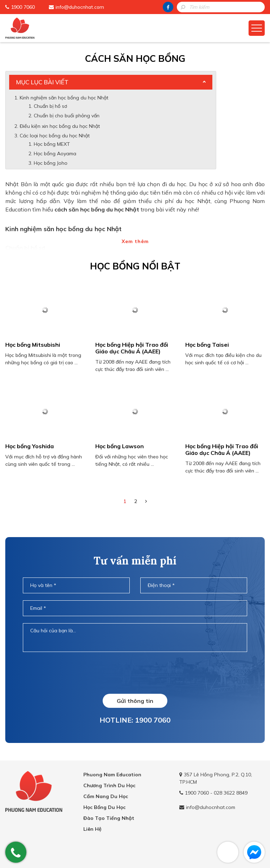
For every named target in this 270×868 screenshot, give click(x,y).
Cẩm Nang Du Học (106, 796)
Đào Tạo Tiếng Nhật (109, 818)
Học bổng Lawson (120, 446)
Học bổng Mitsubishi (33, 345)
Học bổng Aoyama (55, 154)
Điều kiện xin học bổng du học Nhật (60, 126)
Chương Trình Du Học (109, 785)
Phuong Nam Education (112, 775)
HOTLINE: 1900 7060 (135, 720)
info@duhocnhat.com (80, 7)
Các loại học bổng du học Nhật (55, 136)
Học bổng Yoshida (30, 446)
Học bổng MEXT (52, 144)
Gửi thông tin (135, 701)
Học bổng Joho (51, 163)
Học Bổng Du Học (104, 807)
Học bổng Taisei (207, 345)
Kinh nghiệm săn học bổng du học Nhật (64, 98)
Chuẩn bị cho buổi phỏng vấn (67, 116)
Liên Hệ (92, 829)
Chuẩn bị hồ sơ (50, 106)
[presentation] (135, 673)
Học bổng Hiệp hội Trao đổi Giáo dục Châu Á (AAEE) (132, 348)
